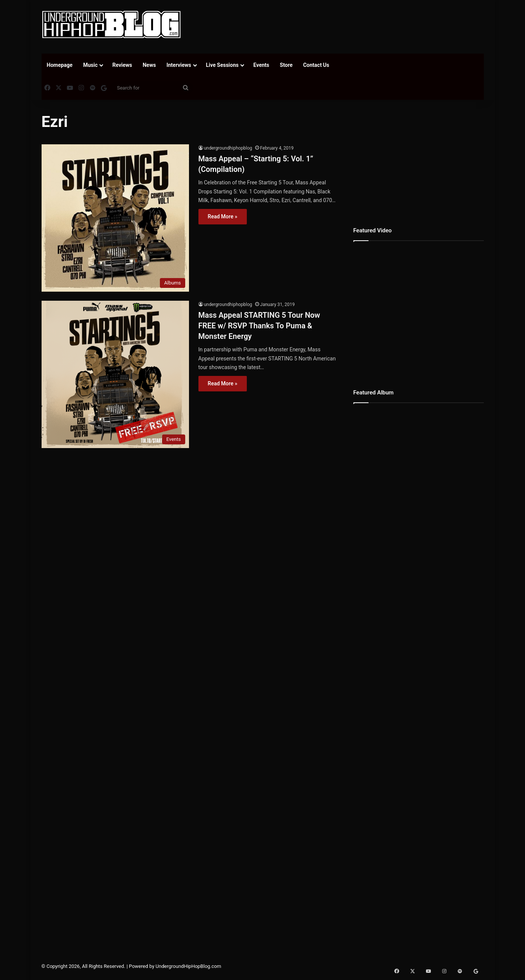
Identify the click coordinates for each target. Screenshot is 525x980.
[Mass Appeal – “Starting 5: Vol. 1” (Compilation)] (115, 218)
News (149, 65)
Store (286, 65)
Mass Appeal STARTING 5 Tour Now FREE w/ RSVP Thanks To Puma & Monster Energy (259, 326)
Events (261, 65)
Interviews (179, 65)
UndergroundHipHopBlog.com (189, 966)
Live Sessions (222, 65)
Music (90, 65)
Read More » (223, 216)
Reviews (122, 65)
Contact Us (316, 65)
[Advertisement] (338, 25)
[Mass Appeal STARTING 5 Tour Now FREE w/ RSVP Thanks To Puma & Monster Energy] (115, 374)
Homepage (60, 65)
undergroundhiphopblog (228, 148)
